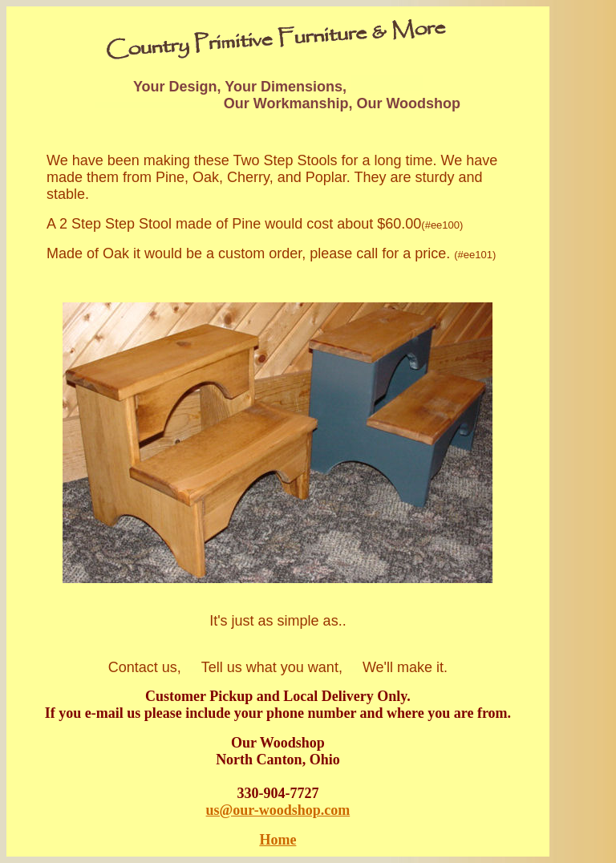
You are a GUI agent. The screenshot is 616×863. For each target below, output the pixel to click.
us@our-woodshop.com (278, 810)
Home (278, 840)
